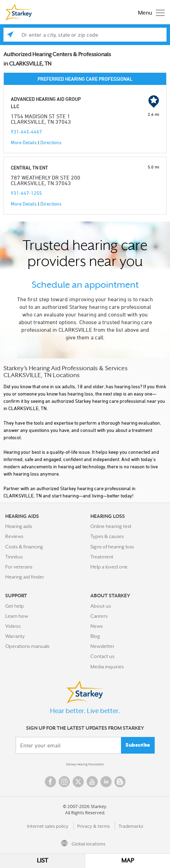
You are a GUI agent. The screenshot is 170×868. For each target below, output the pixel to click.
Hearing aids (19, 526)
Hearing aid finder (25, 577)
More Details (24, 142)
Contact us (102, 656)
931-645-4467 (26, 132)
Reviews (14, 536)
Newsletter (102, 646)
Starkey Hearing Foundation (85, 764)
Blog (95, 636)
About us (101, 606)
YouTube (92, 782)
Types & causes (107, 536)
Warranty (15, 636)
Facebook (50, 782)
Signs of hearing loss (112, 547)
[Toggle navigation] (150, 12)
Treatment (102, 557)
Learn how (17, 616)
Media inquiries (107, 667)
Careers (99, 616)
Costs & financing (24, 547)
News (96, 626)
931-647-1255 (26, 193)
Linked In (106, 782)
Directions (51, 142)
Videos (13, 626)
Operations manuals (27, 646)
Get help (15, 606)
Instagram (64, 782)
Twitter (78, 782)
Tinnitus (14, 557)
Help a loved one (109, 567)
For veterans (19, 567)
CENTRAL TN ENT (29, 168)
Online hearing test (111, 526)
